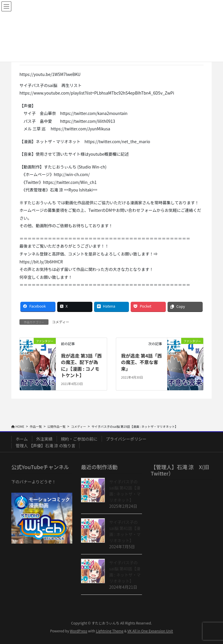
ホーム (22, 439)
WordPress (79, 631)
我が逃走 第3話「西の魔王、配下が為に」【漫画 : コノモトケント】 (81, 365)
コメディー (61, 322)
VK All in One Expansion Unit (150, 631)
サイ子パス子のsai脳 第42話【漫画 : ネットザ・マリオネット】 (125, 491)
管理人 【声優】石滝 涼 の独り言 (45, 446)
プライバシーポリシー (126, 439)
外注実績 (44, 439)
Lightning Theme (110, 631)
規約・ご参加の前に (79, 439)
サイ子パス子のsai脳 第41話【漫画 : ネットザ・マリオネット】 (125, 531)
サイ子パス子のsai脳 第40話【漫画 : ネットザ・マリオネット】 (125, 572)
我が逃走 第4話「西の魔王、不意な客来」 (142, 362)
